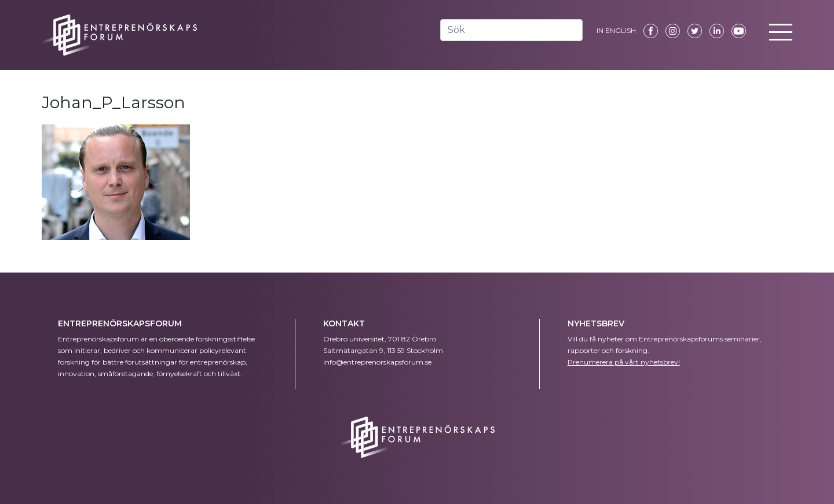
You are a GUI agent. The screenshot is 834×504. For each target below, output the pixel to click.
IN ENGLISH (616, 30)
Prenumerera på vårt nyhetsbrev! (624, 362)
